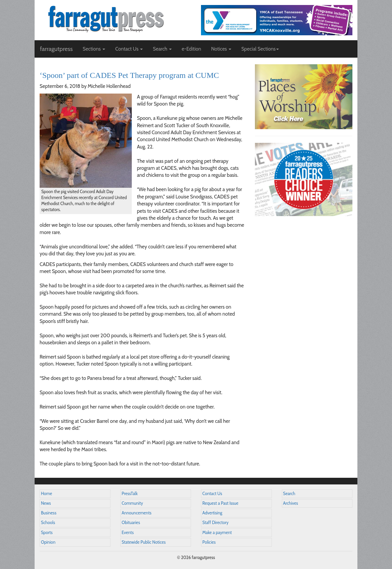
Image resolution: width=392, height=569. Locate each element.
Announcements (137, 513)
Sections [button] (94, 49)
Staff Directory (215, 523)
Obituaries (131, 523)
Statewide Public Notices (144, 542)
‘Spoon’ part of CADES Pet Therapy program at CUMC (129, 75)
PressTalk (130, 494)
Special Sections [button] (260, 49)
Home (47, 494)
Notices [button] (221, 49)
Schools (48, 523)
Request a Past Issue (220, 503)
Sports (47, 533)
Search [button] (162, 49)
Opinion (48, 542)
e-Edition (192, 49)
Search (289, 494)
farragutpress (56, 49)
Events (128, 533)
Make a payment (217, 533)
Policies (209, 542)
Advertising (212, 513)
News (46, 503)
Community (132, 503)
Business (49, 513)
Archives (291, 503)
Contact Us (212, 494)
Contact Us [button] (129, 49)
